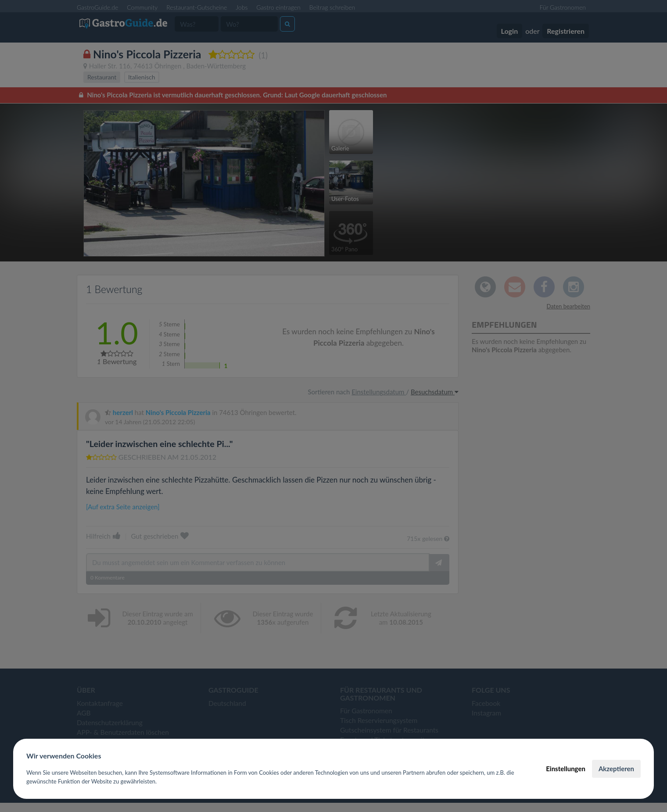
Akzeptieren (616, 769)
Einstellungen (566, 769)
